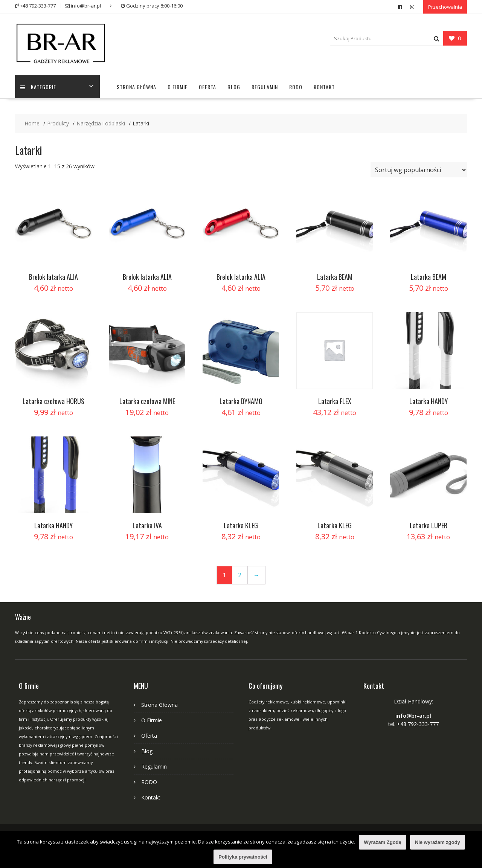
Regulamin (265, 86)
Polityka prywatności (243, 857)
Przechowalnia (445, 6)
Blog (234, 86)
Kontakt (324, 86)
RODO (296, 86)
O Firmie (178, 86)
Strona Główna (137, 86)
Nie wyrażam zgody (438, 842)
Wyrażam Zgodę (382, 842)
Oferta (207, 86)
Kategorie (39, 86)
